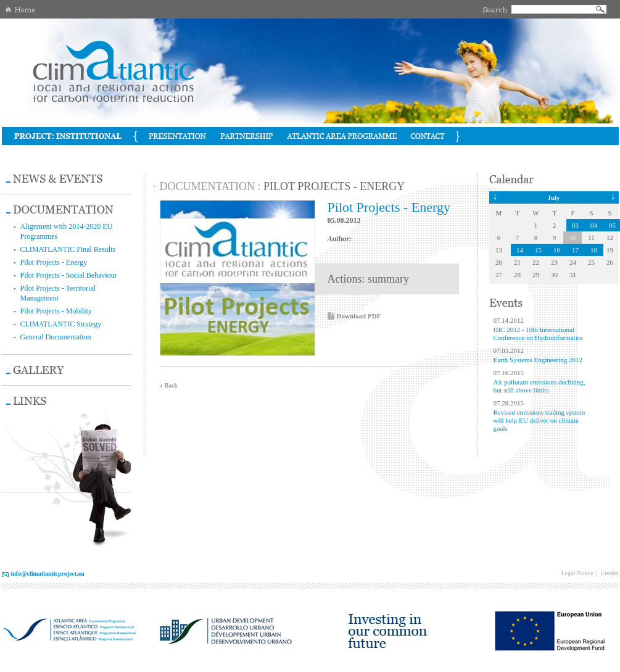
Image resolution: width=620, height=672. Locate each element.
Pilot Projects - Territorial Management (58, 293)
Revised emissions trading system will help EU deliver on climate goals (539, 420)
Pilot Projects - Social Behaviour (69, 275)
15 (538, 250)
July (553, 197)
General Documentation (56, 337)
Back (172, 385)
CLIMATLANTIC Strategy (61, 324)
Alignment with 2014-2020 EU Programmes (67, 231)
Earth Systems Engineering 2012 (538, 360)
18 (594, 250)
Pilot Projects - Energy (54, 262)
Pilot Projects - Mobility (56, 311)
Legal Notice (577, 573)
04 (594, 225)
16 (557, 250)
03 (575, 225)
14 (520, 250)
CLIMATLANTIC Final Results (68, 249)
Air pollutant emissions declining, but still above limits (539, 386)
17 (575, 250)
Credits (610, 573)
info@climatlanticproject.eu (48, 574)
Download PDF (359, 316)
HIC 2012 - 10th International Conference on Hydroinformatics (538, 334)
